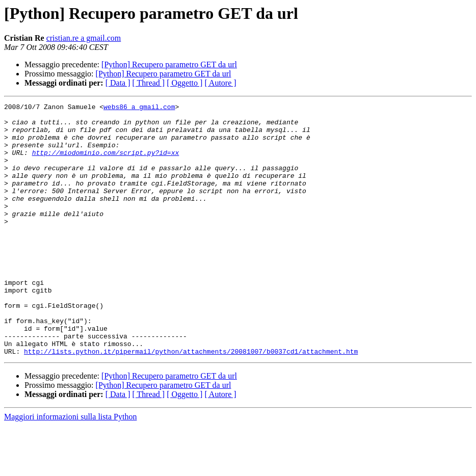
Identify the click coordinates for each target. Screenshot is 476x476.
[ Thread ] (149, 83)
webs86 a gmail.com (139, 108)
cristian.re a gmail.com (84, 38)
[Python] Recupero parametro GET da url (169, 64)
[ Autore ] (220, 83)
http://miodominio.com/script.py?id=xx (106, 163)
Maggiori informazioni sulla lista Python (70, 467)
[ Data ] (118, 83)
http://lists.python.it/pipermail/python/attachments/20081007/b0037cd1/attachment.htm (191, 402)
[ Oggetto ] (184, 83)
